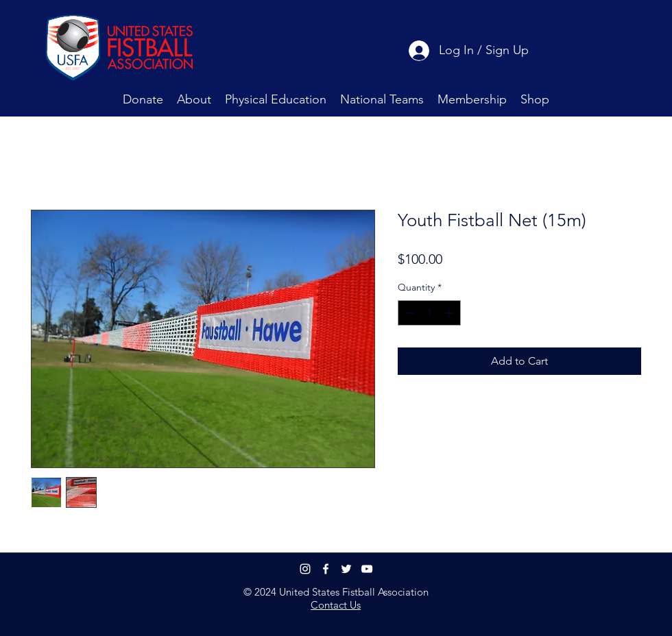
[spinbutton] (429, 313)
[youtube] (367, 569)
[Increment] (450, 313)
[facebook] (326, 569)
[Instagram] (305, 569)
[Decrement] (408, 313)
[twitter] (346, 569)
